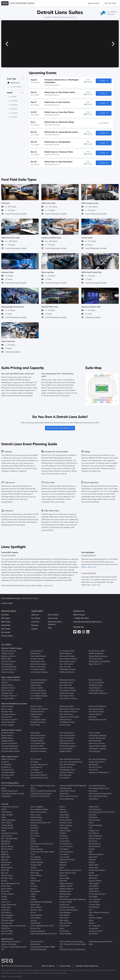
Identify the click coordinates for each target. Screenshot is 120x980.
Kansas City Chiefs (38, 667)
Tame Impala (94, 883)
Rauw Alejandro (95, 836)
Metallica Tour (65, 891)
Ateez (4, 830)
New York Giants (66, 664)
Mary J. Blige (65, 878)
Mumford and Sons (67, 907)
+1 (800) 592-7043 (81, 618)
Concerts (5, 804)
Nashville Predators (38, 751)
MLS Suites (6, 632)
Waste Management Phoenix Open (101, 943)
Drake (33, 838)
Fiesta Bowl (64, 793)
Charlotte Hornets (8, 714)
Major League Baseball (11, 677)
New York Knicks (66, 714)
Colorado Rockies (37, 682)
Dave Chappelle (37, 807)
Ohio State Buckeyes (97, 786)
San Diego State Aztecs (98, 796)
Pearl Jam (93, 815)
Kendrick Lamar (66, 823)
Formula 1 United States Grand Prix (14, 948)
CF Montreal (6, 764)
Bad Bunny (6, 841)
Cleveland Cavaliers (9, 719)
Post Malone (94, 833)
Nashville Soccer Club (39, 778)
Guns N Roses (36, 875)
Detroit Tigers (36, 685)
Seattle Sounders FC (97, 762)
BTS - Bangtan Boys (9, 838)
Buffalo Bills (6, 659)
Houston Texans (37, 659)
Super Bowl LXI (95, 664)
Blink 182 (5, 870)
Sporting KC (94, 764)
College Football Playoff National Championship (73, 787)
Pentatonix (93, 817)
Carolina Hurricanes (9, 743)
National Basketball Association (14, 704)
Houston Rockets (37, 712)
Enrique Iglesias (37, 849)
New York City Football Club (71, 762)
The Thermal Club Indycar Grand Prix (73, 945)
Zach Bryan (93, 934)
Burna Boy (6, 891)
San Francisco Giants (68, 698)
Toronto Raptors (95, 714)
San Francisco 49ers (97, 651)
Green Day (35, 873)
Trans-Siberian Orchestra (99, 912)
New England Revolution (70, 759)
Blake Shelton (7, 867)
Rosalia (92, 849)
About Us (35, 615)
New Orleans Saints (68, 661)
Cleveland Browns (9, 669)
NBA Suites (6, 622)
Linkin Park (64, 838)
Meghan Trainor (66, 886)
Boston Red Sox (8, 690)
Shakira (92, 862)
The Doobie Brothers (97, 894)
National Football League (12, 648)
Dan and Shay (7, 931)
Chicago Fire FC (8, 770)
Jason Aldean (36, 907)
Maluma (63, 865)
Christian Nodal (8, 920)
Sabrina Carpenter (96, 854)
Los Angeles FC (37, 772)
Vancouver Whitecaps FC (99, 772)
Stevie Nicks (94, 875)
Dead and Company (39, 812)
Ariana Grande (7, 828)
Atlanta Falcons (8, 653)
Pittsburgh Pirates (67, 693)
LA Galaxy (35, 770)
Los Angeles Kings (38, 743)
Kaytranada (64, 815)
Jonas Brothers (36, 915)
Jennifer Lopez (36, 910)
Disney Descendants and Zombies (40, 824)
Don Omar (35, 833)
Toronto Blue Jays (96, 690)
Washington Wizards (97, 719)
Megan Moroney (66, 883)
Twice (91, 915)
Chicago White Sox (9, 696)
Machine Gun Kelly (67, 860)
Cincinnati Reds (8, 698)
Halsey (33, 878)
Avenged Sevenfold (9, 833)
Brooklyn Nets (7, 712)
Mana (62, 867)
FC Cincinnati (36, 759)
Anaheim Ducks (8, 733)
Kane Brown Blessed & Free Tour (44, 934)
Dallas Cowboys (8, 672)
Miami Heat (35, 725)
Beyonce (5, 852)
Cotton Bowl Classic (68, 791)
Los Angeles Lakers (38, 719)
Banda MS (6, 844)
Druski (33, 841)
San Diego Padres (67, 696)
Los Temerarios (66, 844)
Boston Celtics (7, 709)
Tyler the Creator (95, 918)
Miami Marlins (36, 698)
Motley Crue (64, 904)
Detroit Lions (36, 653)
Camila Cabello (7, 894)
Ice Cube (34, 886)
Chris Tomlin (6, 918)
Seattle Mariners (95, 680)
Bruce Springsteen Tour (11, 883)
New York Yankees (67, 688)
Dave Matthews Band (39, 809)
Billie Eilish (6, 857)
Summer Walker (95, 881)
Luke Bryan (64, 854)
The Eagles (93, 897)
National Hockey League (11, 730)
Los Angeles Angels (38, 693)
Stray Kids (93, 878)
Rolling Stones (95, 844)
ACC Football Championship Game (13, 787)
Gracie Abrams (36, 870)
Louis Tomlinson (66, 846)
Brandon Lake (7, 878)
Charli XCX (6, 910)
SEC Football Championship (100, 793)
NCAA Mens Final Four (69, 796)
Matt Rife (63, 881)
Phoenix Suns (65, 725)
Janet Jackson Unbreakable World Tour (41, 903)
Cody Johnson (7, 923)
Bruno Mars (6, 886)
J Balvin (34, 894)
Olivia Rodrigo (65, 934)
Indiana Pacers (37, 714)
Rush (91, 852)
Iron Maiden (35, 891)
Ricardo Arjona (95, 838)
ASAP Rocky (6, 812)
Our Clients (36, 618)
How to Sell (53, 618)
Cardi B (4, 899)
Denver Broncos (37, 651)
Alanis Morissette (8, 820)
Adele (4, 817)
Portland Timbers (67, 772)
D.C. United (6, 778)
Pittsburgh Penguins (68, 746)
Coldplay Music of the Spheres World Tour (13, 927)
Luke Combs (64, 857)
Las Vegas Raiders (38, 669)
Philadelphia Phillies (68, 690)
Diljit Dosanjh (36, 820)
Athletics (5, 682)
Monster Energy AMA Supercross (73, 899)
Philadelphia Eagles (68, 669)
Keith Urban (64, 817)
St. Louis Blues (95, 733)
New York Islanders (67, 735)
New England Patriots (68, 659)
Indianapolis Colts (38, 661)
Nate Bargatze (65, 912)
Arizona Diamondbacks (11, 680)
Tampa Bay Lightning (97, 735)
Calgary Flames (8, 741)
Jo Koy (33, 912)
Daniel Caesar (7, 934)
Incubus (34, 889)
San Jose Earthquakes (98, 759)
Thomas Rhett (94, 904)
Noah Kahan (65, 926)
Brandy (4, 881)
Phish (91, 823)
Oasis (62, 928)
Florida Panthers (37, 741)
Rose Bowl (93, 791)
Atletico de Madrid (9, 944)
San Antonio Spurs (96, 712)
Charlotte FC (6, 767)
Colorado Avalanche (10, 749)
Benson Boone (7, 846)
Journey (34, 920)
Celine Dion (6, 907)
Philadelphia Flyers (67, 743)
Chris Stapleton (7, 915)
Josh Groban (36, 918)
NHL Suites (6, 629)
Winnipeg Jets (94, 751)
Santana (92, 860)
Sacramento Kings (96, 709)
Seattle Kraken (65, 751)
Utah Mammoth (95, 741)
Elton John (35, 846)
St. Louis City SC (95, 767)
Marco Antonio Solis (68, 873)
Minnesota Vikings (67, 656)
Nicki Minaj (64, 920)
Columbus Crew (8, 775)
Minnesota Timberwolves (70, 709)
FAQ (50, 628)
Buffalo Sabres (7, 738)
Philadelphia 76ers (67, 722)
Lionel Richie (65, 841)
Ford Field (48, 17)
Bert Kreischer (7, 849)
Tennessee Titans (96, 659)
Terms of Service (48, 966)
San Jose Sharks (66, 749)
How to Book (53, 615)
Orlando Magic (66, 719)
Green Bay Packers (38, 656)
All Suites (5, 615)
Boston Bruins (7, 735)
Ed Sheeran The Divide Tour (42, 844)
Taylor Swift (94, 889)
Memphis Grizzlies (38, 722)
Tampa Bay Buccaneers (98, 656)
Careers (34, 629)
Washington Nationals (98, 693)
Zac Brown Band (96, 931)
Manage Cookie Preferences (87, 966)
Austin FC (5, 762)
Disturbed (34, 828)
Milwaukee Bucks (67, 706)
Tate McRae (93, 886)
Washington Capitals (97, 749)
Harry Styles (35, 881)
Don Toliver (35, 836)
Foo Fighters (35, 857)
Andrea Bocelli (7, 825)
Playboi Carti (94, 830)
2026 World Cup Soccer (11, 941)
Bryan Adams (7, 889)
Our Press (35, 622)
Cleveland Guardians (39, 680)
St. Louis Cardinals (96, 682)
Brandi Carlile (7, 875)
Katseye (63, 809)
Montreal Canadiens (39, 749)
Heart (33, 883)
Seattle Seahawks (96, 653)
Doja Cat (34, 830)
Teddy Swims (94, 891)
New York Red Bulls (67, 764)
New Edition (65, 915)
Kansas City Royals (38, 690)
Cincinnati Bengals (9, 667)
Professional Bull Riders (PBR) (43, 947)
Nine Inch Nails (66, 923)
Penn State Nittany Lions (99, 788)
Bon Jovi (5, 873)
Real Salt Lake (65, 775)
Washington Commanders (99, 661)
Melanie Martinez (67, 889)
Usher (91, 920)
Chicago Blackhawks (10, 746)
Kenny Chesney (66, 825)
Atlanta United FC (9, 759)
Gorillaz (34, 867)
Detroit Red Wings (38, 735)
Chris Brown (6, 912)
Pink (91, 828)
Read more (48, 585)
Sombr (91, 873)
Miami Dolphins (66, 653)
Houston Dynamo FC (39, 764)
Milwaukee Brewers (67, 680)
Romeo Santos (95, 846)
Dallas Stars (35, 733)
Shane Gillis (94, 865)
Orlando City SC (66, 767)
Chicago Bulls (7, 717)
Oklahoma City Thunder (69, 717)
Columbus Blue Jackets (10, 751)
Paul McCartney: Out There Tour (102, 812)
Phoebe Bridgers (95, 825)
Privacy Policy (65, 966)
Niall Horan (64, 918)
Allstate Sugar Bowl (9, 791)
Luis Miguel (64, 849)
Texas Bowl (93, 799)
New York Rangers (67, 738)
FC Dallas (34, 762)
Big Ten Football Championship (43, 791)
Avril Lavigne (7, 836)
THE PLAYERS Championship (71, 941)
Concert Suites (7, 636)
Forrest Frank (36, 860)
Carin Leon (6, 902)
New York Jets (65, 667)
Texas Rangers (95, 688)
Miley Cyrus (64, 897)
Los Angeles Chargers (39, 672)
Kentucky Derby (37, 941)
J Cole (33, 897)
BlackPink (5, 865)
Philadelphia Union (67, 770)
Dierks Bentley (36, 817)
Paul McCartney (95, 809)
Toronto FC (93, 770)
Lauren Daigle (65, 830)
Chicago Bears (7, 664)
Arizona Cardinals (9, 651)
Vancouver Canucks (97, 743)
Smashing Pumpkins (97, 870)
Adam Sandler (7, 815)
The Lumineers (95, 899)
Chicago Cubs (7, 693)
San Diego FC (65, 778)
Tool (90, 910)
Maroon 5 (63, 875)
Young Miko (94, 928)
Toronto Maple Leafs (97, 738)
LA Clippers (35, 717)
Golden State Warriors (39, 709)
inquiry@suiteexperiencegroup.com (87, 622)
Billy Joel (5, 860)
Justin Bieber (36, 923)
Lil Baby (63, 833)
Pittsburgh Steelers (67, 672)
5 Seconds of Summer (10, 807)
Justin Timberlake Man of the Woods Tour (42, 927)
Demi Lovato (36, 815)
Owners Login (7, 603)
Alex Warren (6, 823)
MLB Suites (6, 625)
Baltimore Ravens (8, 656)
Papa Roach (94, 807)
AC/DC (4, 809)
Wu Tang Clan (95, 926)
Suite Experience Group (11, 598)
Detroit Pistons (36, 706)
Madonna (63, 862)
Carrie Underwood (9, 904)
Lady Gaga (64, 828)
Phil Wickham (94, 820)
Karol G (63, 807)
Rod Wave (93, 841)
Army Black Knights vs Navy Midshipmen (13, 795)
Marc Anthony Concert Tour (71, 870)
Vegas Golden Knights (98, 746)
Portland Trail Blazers (97, 706)
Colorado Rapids (8, 772)
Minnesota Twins (66, 682)
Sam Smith (93, 857)
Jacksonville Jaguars (39, 664)
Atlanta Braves (7, 685)
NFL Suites (6, 618)
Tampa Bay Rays (96, 685)
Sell (110, 3)
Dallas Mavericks (8, 722)
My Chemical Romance (69, 910)
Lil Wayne (64, 836)
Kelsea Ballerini (66, 820)
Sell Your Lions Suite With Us (60, 428)
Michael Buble (65, 894)
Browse (94, 3)
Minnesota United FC (39, 775)
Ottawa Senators (66, 741)
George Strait (36, 865)
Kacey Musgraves (38, 931)
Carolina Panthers (9, 661)
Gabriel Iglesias (37, 862)
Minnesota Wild (37, 746)
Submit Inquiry (79, 615)
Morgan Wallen (66, 902)
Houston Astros (37, 688)
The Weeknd (94, 902)
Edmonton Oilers (37, 738)
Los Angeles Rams (67, 651)
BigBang (5, 854)
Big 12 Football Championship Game (43, 787)
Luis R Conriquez (66, 852)
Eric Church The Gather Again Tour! (42, 853)
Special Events (7, 939)
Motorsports (35, 944)
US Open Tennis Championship (72, 949)
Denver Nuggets (8, 725)
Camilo (4, 897)
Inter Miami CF (36, 767)
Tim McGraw (94, 907)
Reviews (35, 625)
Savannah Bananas (38, 949)
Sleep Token (94, 867)
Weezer (92, 923)
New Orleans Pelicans (68, 712)
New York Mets (66, 685)
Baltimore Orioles (8, 688)
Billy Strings (6, 862)
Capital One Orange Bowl (41, 793)
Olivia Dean (64, 931)
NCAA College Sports (10, 783)
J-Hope (33, 899)
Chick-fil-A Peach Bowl (40, 796)
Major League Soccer (10, 756)
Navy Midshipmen (67, 799)
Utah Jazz (93, 717)
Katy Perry (64, 812)
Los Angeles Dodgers (39, 696)
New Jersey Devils (67, 733)
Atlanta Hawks (7, 706)
